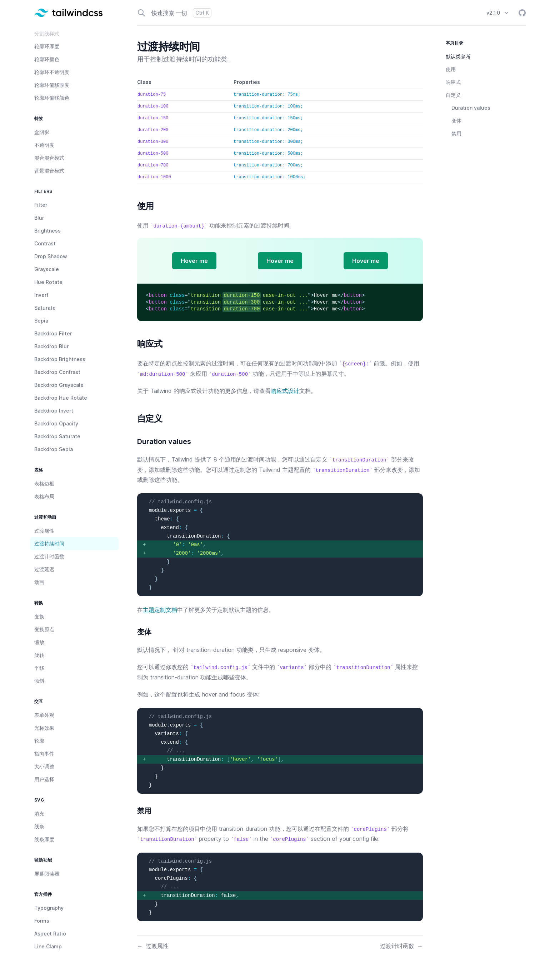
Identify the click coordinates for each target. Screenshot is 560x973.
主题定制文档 (160, 610)
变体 (456, 121)
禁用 (456, 133)
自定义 (453, 95)
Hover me (194, 261)
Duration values (471, 108)
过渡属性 (153, 946)
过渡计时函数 (401, 946)
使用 (451, 69)
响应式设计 (285, 391)
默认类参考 (458, 56)
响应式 (453, 82)
